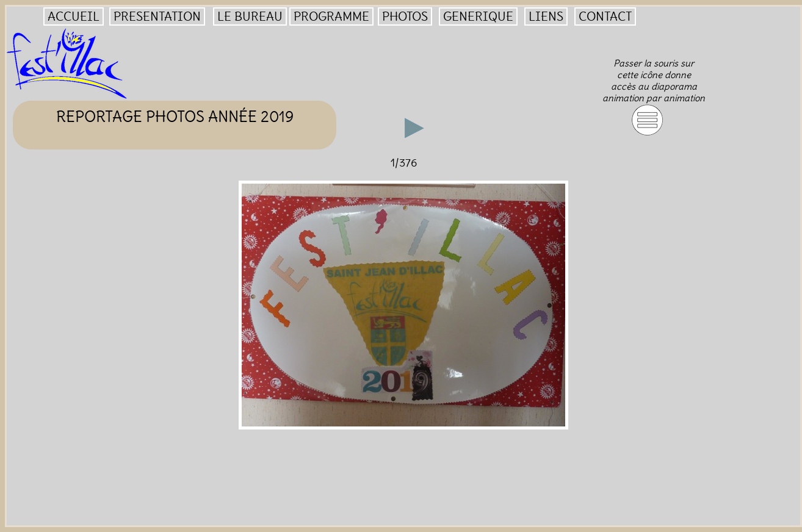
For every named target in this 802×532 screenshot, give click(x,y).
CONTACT (605, 16)
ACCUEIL (74, 16)
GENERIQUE (478, 16)
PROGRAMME (331, 16)
